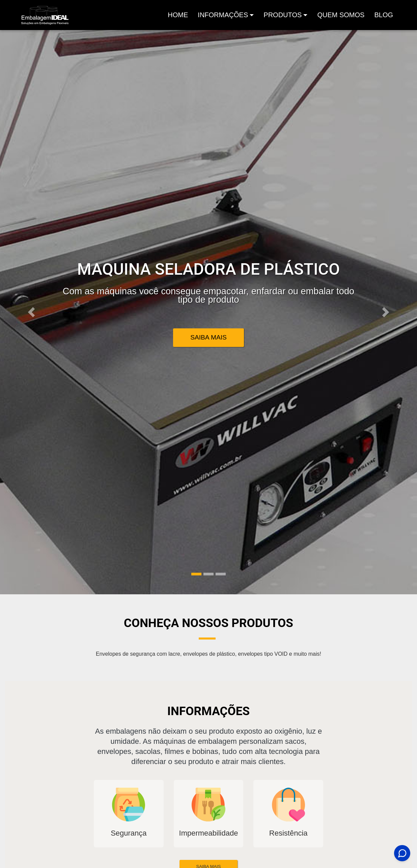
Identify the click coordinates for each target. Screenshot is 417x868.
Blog (384, 15)
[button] (31, 312)
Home (179, 17)
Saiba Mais (208, 337)
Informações (223, 15)
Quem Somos (341, 15)
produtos (283, 15)
